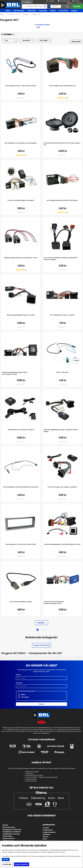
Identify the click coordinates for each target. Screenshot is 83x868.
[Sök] (35, 6)
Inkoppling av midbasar (12, 832)
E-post (18, 675)
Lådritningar (7, 836)
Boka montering (9, 827)
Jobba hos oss (8, 841)
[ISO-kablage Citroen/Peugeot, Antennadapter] (21, 146)
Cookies (46, 828)
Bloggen (74, 11)
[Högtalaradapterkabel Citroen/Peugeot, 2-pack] (21, 260)
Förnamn (19, 683)
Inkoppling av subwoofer (12, 829)
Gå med (41, 704)
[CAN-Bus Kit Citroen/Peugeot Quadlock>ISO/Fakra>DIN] (62, 604)
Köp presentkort (9, 838)
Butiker (5, 825)
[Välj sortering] (76, 41)
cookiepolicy (61, 852)
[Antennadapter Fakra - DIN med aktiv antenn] (21, 88)
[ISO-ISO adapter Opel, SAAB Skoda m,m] (62, 88)
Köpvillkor (47, 834)
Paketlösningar (19, 11)
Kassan (78, 6)
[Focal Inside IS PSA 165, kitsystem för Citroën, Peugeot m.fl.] (62, 146)
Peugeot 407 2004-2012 (43, 26)
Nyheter (53, 11)
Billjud (8, 11)
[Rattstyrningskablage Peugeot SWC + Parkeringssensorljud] (21, 375)
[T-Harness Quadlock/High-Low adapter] (21, 203)
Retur (45, 839)
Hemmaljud (32, 11)
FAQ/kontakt (48, 830)
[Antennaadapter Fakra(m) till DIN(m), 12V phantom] (21, 490)
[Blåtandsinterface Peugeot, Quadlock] (21, 432)
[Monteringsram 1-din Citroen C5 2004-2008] (21, 547)
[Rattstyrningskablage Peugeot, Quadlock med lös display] (62, 432)
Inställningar (7, 864)
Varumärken (64, 11)
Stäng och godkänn (22, 864)
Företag (79, 3)
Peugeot (26, 14)
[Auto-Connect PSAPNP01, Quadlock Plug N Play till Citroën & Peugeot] (62, 260)
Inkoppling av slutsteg (11, 834)
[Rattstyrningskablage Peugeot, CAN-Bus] (21, 318)
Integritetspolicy (49, 832)
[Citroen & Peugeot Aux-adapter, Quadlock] (62, 490)
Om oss (46, 837)
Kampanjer (43, 11)
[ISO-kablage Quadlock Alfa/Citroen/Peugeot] (62, 203)
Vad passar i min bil (13, 14)
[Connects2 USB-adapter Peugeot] (21, 604)
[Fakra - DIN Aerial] (62, 375)
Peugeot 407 (36, 14)
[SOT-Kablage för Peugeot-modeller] (62, 318)
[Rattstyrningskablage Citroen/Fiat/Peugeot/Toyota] (62, 547)
